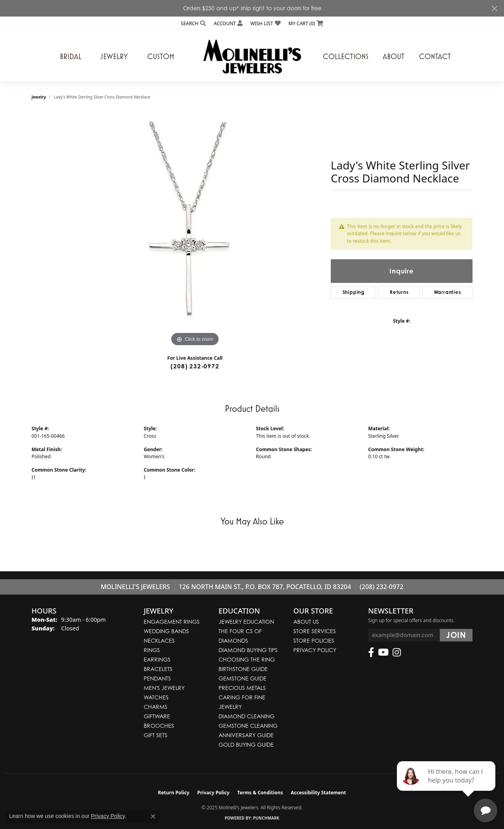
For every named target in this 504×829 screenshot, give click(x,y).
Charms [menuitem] (156, 707)
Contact (435, 56)
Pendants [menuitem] (157, 678)
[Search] (193, 23)
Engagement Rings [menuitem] (172, 622)
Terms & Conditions (260, 793)
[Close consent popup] (153, 816)
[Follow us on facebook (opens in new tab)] (371, 652)
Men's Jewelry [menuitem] (164, 688)
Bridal (71, 56)
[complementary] (447, 786)
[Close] (494, 8)
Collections (346, 56)
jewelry (39, 97)
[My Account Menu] (228, 23)
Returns (399, 292)
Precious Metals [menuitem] (242, 688)
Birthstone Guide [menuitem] (243, 669)
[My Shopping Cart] (306, 23)
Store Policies (314, 640)
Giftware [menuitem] (157, 716)
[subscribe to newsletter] (456, 635)
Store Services (315, 631)
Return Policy (174, 793)
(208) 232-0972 (195, 366)
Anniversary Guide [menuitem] (246, 735)
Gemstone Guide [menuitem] (243, 678)
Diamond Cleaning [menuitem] (246, 716)
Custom (161, 56)
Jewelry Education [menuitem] (246, 622)
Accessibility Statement (318, 793)
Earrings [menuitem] (157, 659)
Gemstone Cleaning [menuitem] (248, 726)
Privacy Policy (315, 650)
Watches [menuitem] (156, 697)
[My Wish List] (265, 23)
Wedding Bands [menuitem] (166, 631)
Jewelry (114, 56)
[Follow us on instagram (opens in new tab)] (397, 652)
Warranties (447, 292)
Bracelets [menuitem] (158, 669)
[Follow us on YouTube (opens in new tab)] (383, 652)
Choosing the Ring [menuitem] (247, 659)
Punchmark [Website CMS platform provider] (266, 818)
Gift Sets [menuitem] (156, 735)
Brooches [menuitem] (159, 726)
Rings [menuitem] (152, 650)
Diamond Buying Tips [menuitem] (248, 650)
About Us (306, 622)
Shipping (354, 292)
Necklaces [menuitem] (159, 640)
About (394, 56)
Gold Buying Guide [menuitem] (246, 744)
